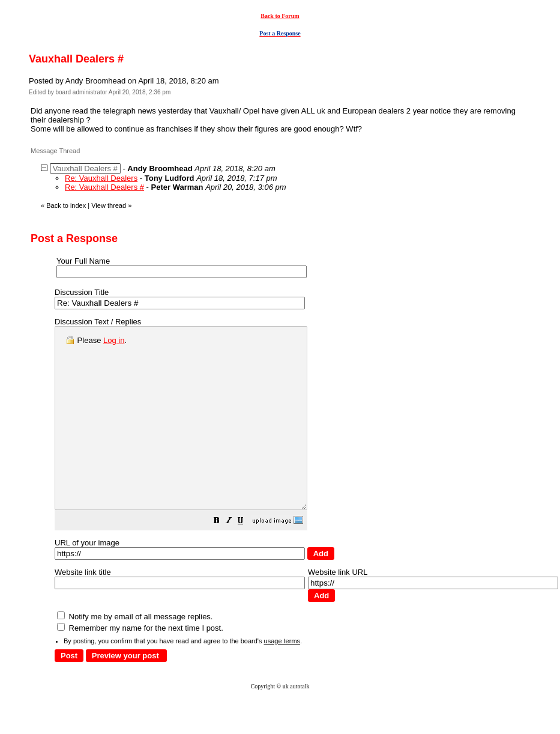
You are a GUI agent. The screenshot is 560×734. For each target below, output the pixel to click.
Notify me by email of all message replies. (135, 653)
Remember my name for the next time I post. (140, 664)
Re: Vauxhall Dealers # (104, 187)
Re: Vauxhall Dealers (101, 178)
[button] (247, 558)
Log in (114, 340)
